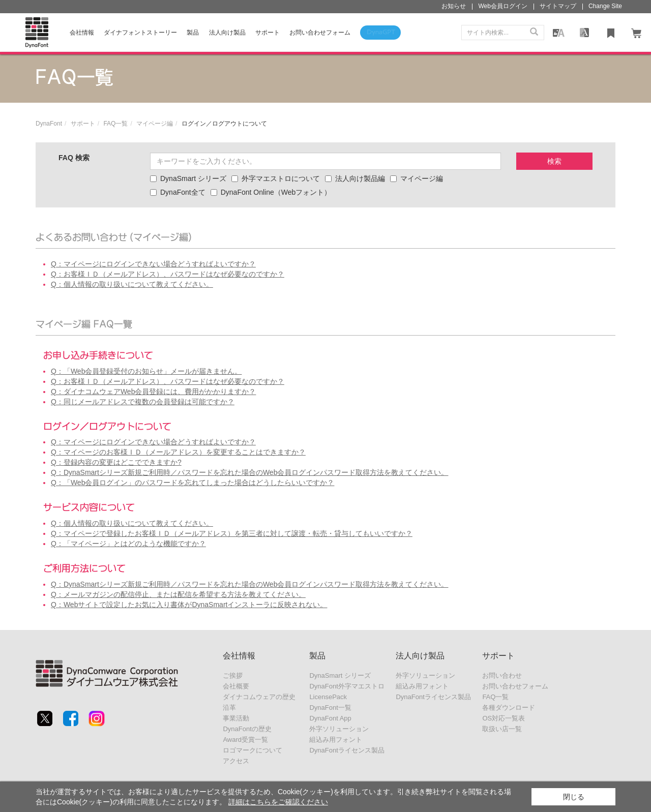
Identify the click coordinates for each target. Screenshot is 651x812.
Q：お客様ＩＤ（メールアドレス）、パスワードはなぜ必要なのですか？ (168, 274)
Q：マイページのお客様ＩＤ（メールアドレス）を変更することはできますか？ (178, 452)
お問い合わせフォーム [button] (320, 33)
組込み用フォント (336, 740)
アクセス (236, 761)
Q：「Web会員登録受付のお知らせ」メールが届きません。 (146, 371)
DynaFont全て (178, 192)
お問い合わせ (502, 675)
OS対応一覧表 (504, 718)
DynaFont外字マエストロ (347, 686)
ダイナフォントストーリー (140, 33)
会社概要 (236, 686)
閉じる (574, 797)
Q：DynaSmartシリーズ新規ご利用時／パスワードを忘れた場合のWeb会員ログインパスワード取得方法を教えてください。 (249, 472)
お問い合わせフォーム (515, 686)
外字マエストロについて (276, 178)
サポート (268, 33)
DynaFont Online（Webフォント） (271, 192)
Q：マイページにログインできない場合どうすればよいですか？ (153, 264)
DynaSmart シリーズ (188, 178)
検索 (554, 161)
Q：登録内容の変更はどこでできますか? (116, 462)
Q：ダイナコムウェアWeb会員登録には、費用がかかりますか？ (153, 392)
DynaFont (49, 124)
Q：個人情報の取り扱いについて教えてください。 (132, 284)
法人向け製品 (227, 33)
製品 (193, 33)
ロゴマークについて (253, 750)
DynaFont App (330, 718)
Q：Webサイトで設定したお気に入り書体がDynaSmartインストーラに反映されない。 (189, 605)
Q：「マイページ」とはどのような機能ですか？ (128, 544)
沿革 (229, 708)
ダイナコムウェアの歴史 (259, 697)
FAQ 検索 (74, 158)
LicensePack (328, 697)
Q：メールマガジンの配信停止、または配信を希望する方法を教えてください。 (178, 594)
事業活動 (236, 718)
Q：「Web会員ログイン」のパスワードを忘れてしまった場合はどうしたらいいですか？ (193, 483)
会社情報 (82, 33)
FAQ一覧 (115, 124)
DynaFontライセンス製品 (347, 750)
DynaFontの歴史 (247, 729)
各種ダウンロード (509, 708)
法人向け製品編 (355, 178)
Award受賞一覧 (245, 740)
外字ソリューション (339, 729)
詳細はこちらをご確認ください (278, 802)
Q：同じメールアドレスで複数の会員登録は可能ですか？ (143, 402)
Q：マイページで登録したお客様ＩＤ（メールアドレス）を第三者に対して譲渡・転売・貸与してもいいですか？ (232, 533)
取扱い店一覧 (502, 729)
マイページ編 (155, 124)
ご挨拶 (233, 675)
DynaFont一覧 (330, 708)
